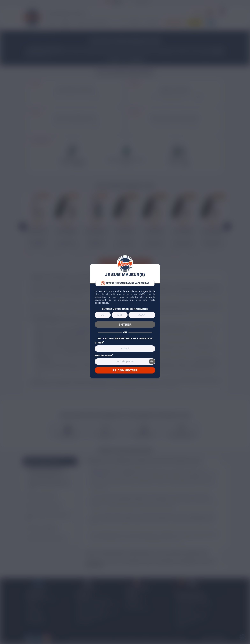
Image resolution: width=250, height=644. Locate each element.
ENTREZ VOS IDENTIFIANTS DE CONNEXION (125, 339)
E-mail (99, 343)
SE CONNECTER (125, 370)
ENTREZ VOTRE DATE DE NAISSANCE (125, 309)
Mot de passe (104, 356)
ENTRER (125, 324)
